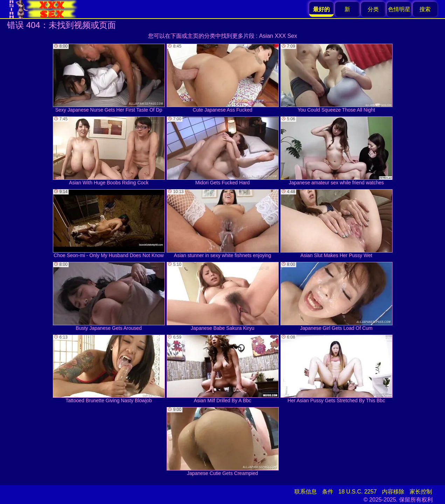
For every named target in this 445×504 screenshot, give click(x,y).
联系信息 (306, 492)
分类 (373, 9)
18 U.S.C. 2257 (358, 492)
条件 (328, 492)
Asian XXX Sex (278, 36)
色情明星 (399, 9)
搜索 (425, 9)
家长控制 (421, 492)
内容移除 (393, 492)
